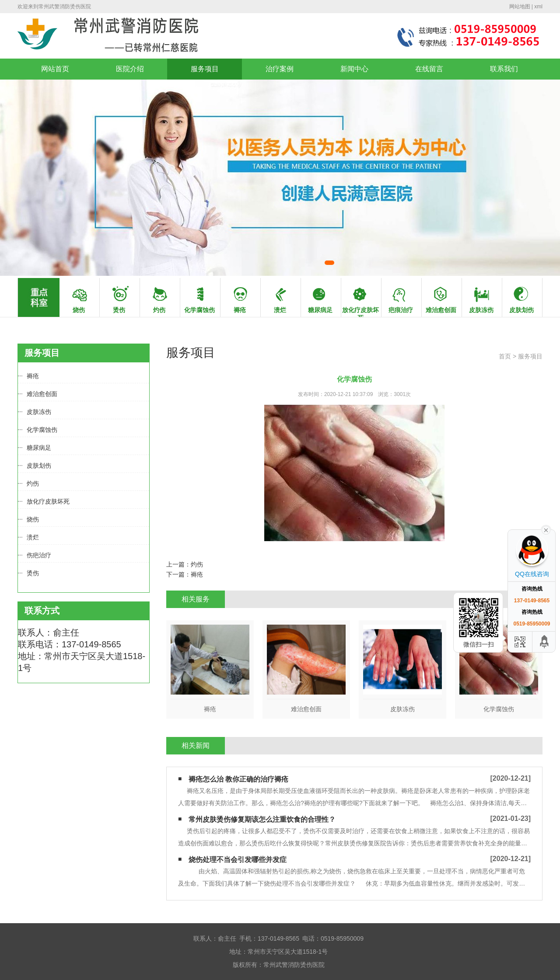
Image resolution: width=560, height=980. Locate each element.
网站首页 (55, 69)
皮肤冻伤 (39, 412)
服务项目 (205, 69)
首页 (505, 356)
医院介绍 (130, 69)
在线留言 (429, 69)
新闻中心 (354, 69)
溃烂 (33, 537)
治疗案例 (280, 69)
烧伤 (33, 519)
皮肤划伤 (39, 466)
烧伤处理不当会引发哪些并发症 (238, 860)
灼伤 (33, 483)
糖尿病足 (39, 448)
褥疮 (33, 376)
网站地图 (520, 7)
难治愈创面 (42, 394)
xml (538, 7)
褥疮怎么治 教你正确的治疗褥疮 (238, 779)
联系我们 (504, 69)
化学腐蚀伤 (42, 430)
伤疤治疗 (39, 555)
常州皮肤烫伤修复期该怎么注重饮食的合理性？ (262, 819)
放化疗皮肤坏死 (48, 501)
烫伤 (33, 573)
